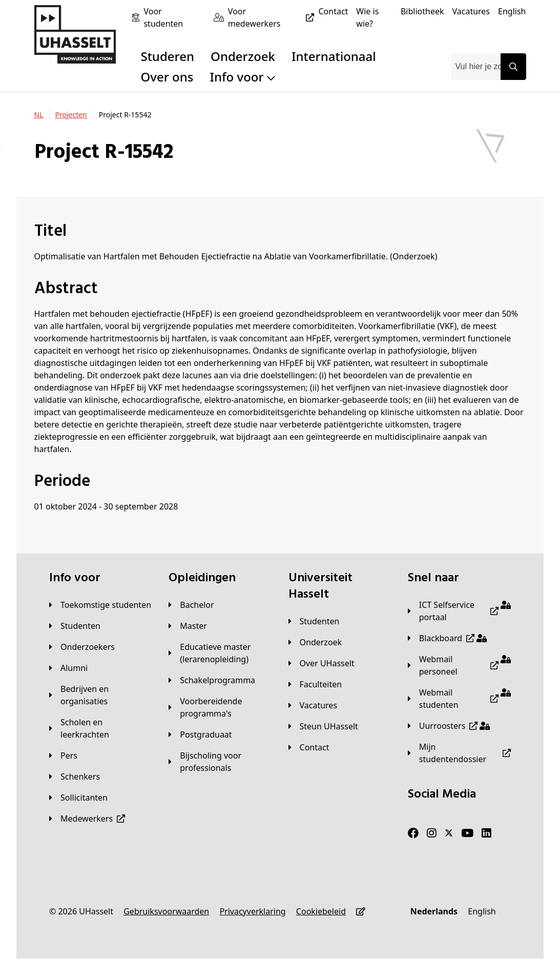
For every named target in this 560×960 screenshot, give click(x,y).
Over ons (167, 77)
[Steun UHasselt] (323, 726)
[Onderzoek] (315, 642)
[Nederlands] (434, 911)
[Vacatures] (471, 11)
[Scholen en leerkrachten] (101, 728)
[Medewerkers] (87, 819)
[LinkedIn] (486, 833)
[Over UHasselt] (322, 663)
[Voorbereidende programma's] (220, 707)
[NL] (39, 115)
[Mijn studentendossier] (459, 753)
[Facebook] (413, 833)
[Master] (188, 626)
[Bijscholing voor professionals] (220, 762)
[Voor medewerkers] (273, 17)
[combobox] (476, 67)
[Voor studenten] (174, 17)
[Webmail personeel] (459, 665)
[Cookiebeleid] (321, 911)
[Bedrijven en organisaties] (101, 695)
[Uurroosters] (449, 726)
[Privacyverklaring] (252, 911)
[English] (512, 11)
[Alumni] (68, 668)
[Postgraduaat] (200, 734)
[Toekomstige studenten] (100, 605)
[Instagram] (432, 833)
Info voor (242, 77)
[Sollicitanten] (78, 798)
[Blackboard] (447, 638)
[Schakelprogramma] (212, 680)
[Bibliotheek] (422, 11)
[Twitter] (449, 833)
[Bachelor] (191, 605)
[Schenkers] (75, 777)
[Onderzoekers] (82, 647)
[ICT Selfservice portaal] (459, 611)
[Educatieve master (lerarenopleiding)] (220, 653)
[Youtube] (467, 833)
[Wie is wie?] (374, 17)
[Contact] (333, 11)
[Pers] (63, 755)
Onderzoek (243, 56)
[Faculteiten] (315, 684)
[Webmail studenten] (459, 699)
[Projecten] (71, 115)
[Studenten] (75, 626)
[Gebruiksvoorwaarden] (166, 911)
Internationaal (334, 56)
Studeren (167, 56)
